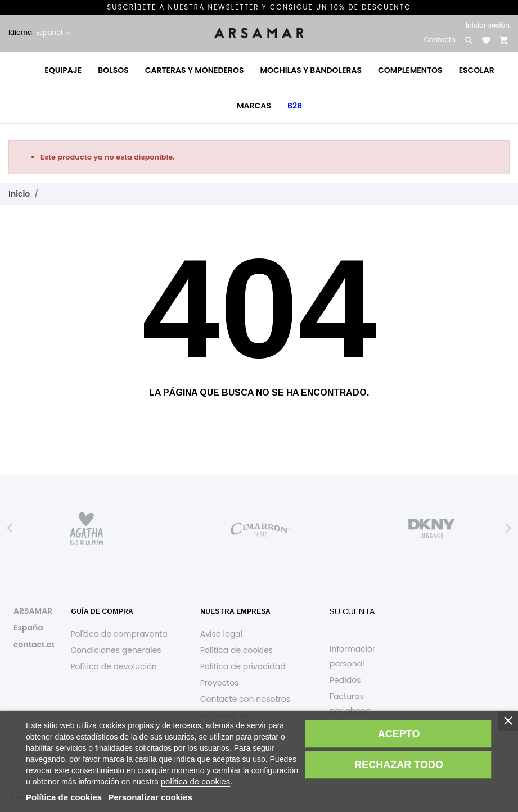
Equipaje (63, 70)
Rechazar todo (399, 765)
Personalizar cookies (150, 797)
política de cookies (195, 781)
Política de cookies (237, 650)
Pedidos (345, 680)
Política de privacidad (243, 666)
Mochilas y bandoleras (311, 70)
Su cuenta (352, 611)
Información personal (353, 656)
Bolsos (113, 70)
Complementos (410, 70)
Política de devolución (114, 666)
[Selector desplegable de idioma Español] (54, 33)
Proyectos (220, 683)
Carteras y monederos (195, 70)
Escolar (477, 70)
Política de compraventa (119, 634)
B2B (295, 106)
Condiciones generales (116, 650)
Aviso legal (221, 634)
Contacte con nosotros (245, 699)
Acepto (399, 734)
